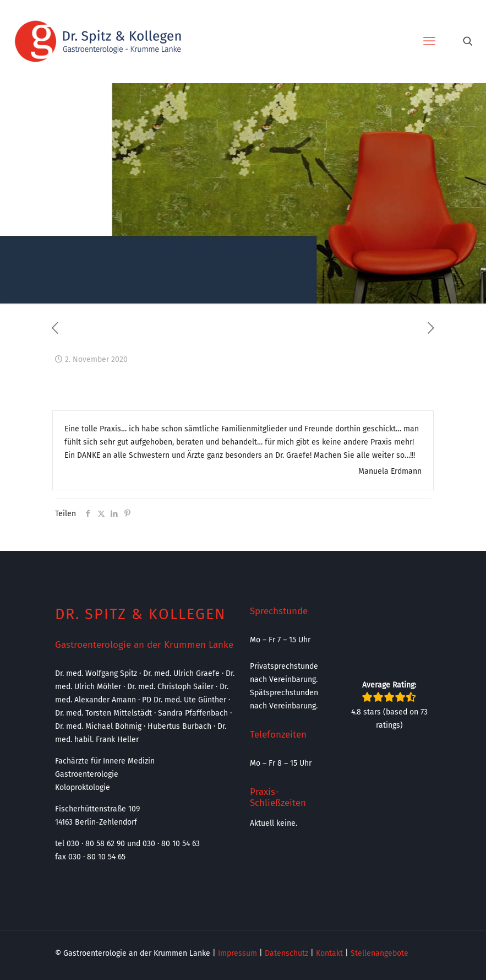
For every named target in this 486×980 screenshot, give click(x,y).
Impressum (237, 953)
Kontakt (329, 953)
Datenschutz (286, 953)
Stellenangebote (379, 953)
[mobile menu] (429, 41)
